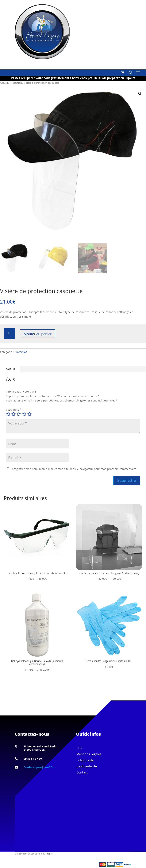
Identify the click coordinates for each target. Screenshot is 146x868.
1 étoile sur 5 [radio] (8, 414)
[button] (140, 94)
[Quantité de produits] (10, 334)
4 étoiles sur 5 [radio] (24, 414)
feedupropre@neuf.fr (38, 767)
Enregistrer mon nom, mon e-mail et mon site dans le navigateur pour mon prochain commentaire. (74, 469)
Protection (16, 83)
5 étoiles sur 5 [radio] (29, 414)
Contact (82, 772)
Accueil (4, 83)
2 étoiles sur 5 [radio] (13, 414)
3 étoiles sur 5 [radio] (19, 414)
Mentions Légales (89, 754)
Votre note (14, 410)
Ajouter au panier (39, 333)
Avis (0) (10, 369)
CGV (79, 748)
